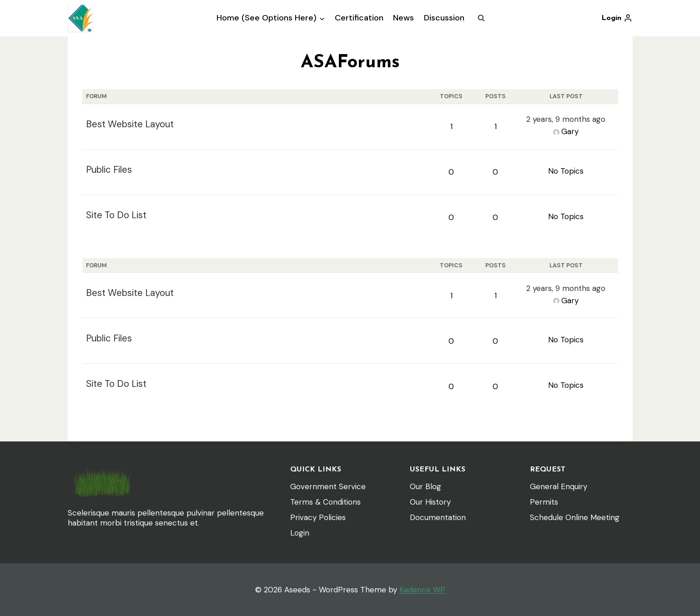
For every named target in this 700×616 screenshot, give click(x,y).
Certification (359, 18)
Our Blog (426, 486)
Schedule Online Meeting (575, 517)
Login (300, 533)
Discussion (444, 18)
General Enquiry (559, 486)
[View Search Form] (481, 18)
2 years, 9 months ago (566, 119)
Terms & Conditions (325, 502)
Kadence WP (422, 590)
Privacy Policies (318, 517)
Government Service (328, 486)
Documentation (438, 517)
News (403, 18)
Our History (430, 502)
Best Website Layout (130, 124)
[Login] (617, 18)
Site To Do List (116, 215)
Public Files (109, 170)
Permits (544, 502)
